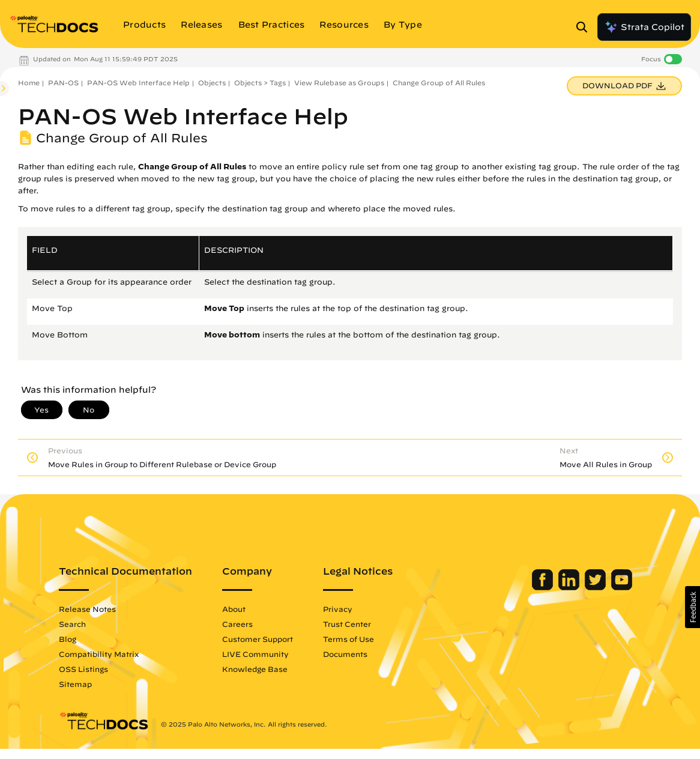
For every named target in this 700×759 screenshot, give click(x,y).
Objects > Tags (260, 83)
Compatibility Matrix (108, 654)
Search (81, 624)
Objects (212, 83)
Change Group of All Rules (439, 83)
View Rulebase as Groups (339, 83)
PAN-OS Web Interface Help (138, 83)
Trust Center (356, 624)
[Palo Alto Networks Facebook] (535, 587)
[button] (692, 607)
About (243, 609)
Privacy (347, 609)
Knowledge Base (264, 669)
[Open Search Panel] (585, 27)
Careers (246, 624)
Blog (77, 639)
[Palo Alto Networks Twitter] (587, 587)
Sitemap (84, 684)
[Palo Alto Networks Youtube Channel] (613, 587)
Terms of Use (358, 639)
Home (29, 83)
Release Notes (96, 609)
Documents (354, 654)
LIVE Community (264, 654)
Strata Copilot (644, 27)
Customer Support (267, 639)
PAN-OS (63, 83)
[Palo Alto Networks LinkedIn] (561, 587)
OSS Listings (92, 669)
